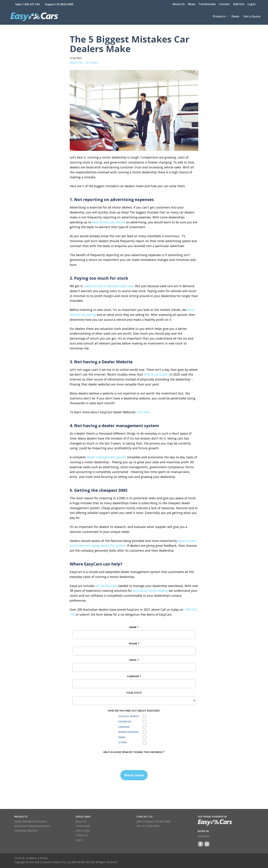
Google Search (129, 716)
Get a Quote (252, 16)
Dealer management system (106, 457)
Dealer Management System (31, 821)
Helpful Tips (76, 63)
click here (143, 412)
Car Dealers (92, 63)
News (192, 4)
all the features (106, 586)
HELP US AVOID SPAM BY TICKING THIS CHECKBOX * (134, 752)
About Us (179, 4)
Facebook (125, 722)
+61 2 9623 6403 (150, 826)
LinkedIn (124, 727)
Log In (252, 4)
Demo (235, 16)
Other (122, 742)
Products (219, 16)
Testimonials (207, 4)
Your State (134, 693)
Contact (225, 4)
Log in (79, 840)
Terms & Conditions (26, 858)
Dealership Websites (26, 831)
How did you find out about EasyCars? (134, 711)
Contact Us (82, 835)
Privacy (44, 858)
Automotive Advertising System (32, 826)
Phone (134, 644)
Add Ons (239, 4)
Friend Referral (129, 732)
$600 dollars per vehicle (109, 222)
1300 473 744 (31, 4)
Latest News (83, 831)
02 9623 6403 (65, 4)
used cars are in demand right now (109, 286)
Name (134, 627)
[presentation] (98, 761)
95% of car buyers (156, 374)
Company (134, 676)
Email (134, 660)
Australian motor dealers (150, 591)
